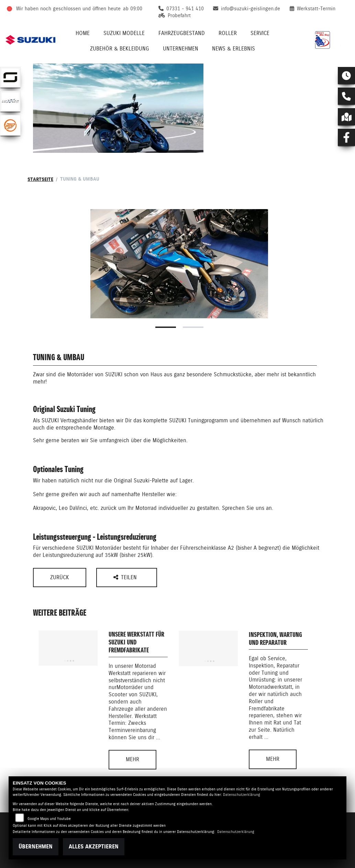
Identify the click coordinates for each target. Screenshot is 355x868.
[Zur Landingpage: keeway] (10, 125)
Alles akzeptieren (94, 847)
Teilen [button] (126, 577)
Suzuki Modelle (124, 33)
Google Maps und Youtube (49, 819)
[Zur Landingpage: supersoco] (10, 77)
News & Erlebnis (234, 49)
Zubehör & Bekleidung (120, 49)
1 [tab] (166, 327)
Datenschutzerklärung (242, 795)
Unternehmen (181, 49)
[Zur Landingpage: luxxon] (10, 101)
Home (83, 33)
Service (260, 33)
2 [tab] (193, 327)
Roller (228, 33)
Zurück (60, 577)
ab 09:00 (133, 9)
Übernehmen (36, 847)
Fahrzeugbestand (182, 33)
